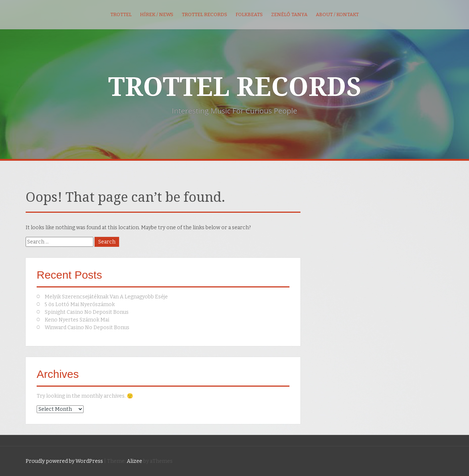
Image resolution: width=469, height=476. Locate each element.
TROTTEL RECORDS (235, 87)
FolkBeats (249, 14)
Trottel (121, 14)
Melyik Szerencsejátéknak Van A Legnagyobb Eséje (106, 297)
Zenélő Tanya (289, 14)
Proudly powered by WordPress (64, 461)
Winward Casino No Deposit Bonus (87, 328)
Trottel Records (204, 14)
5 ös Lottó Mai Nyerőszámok (80, 304)
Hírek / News (157, 14)
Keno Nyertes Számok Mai (77, 320)
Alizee (134, 461)
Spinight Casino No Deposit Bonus (87, 312)
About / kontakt (337, 14)
